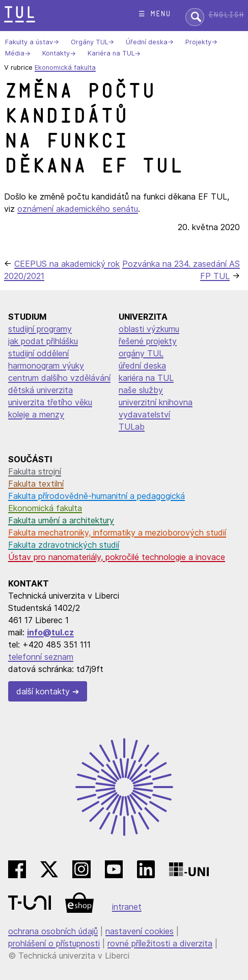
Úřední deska (147, 42)
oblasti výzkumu (149, 329)
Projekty (198, 42)
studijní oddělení (38, 353)
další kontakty (43, 691)
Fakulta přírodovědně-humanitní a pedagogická (97, 496)
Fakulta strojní (35, 471)
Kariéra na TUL (111, 54)
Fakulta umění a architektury (61, 520)
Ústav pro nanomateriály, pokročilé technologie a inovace (117, 557)
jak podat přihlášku (43, 341)
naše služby (141, 390)
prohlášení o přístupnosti (54, 943)
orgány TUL (141, 353)
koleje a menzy (36, 414)
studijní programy (40, 329)
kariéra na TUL (146, 378)
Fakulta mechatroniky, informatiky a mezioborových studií (117, 533)
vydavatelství (144, 414)
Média (15, 54)
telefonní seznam (41, 657)
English (226, 15)
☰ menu (155, 14)
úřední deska (142, 366)
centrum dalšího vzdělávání (59, 378)
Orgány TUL (89, 42)
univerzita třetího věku (50, 402)
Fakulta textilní (36, 484)
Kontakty (56, 54)
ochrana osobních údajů (53, 931)
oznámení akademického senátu (78, 209)
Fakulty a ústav (29, 42)
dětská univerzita (40, 390)
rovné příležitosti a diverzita (160, 943)
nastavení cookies (140, 931)
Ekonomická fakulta (65, 67)
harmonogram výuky (46, 366)
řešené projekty (148, 341)
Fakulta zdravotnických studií (64, 545)
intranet (127, 907)
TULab (132, 427)
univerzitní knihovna (156, 402)
